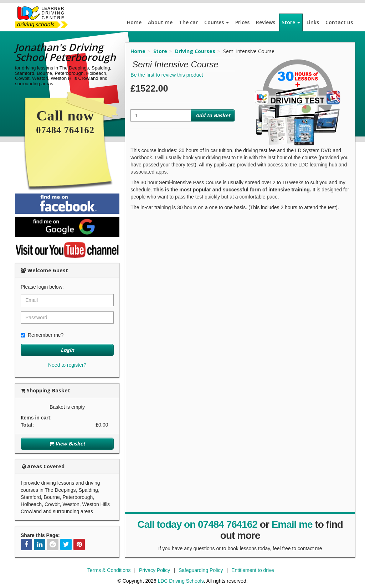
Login (67, 350)
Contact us (339, 22)
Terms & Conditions (109, 570)
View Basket (67, 443)
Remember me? (42, 335)
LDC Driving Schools (181, 581)
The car (188, 22)
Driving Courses (195, 51)
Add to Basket (213, 115)
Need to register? (67, 365)
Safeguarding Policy (201, 570)
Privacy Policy (155, 570)
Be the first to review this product (167, 75)
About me (160, 22)
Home (134, 22)
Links (313, 22)
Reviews (266, 22)
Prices (242, 22)
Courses (217, 22)
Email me (292, 524)
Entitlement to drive (253, 570)
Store (291, 22)
